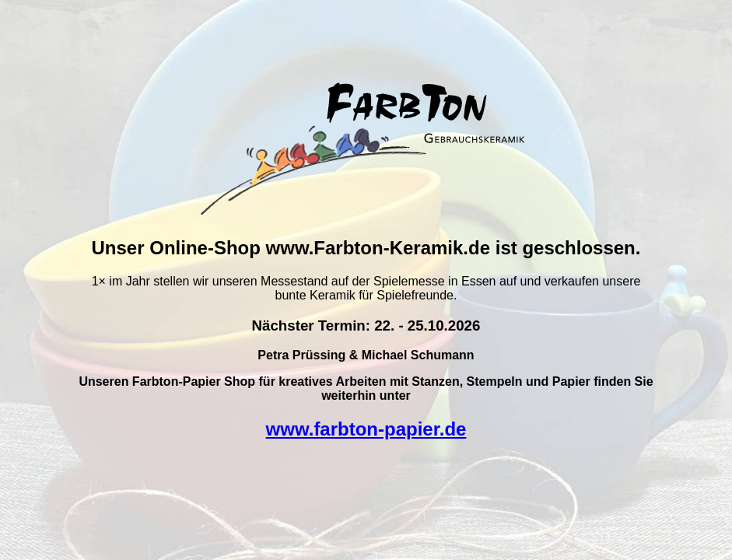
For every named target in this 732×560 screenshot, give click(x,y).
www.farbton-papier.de (366, 429)
